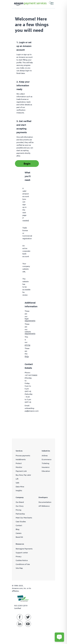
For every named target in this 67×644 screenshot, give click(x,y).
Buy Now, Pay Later (23, 475)
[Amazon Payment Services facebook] (20, 617)
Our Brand (20, 502)
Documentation (45, 502)
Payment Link (21, 471)
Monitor (19, 467)
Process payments (23, 456)
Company (20, 497)
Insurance (46, 467)
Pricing (18, 510)
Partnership (20, 514)
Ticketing (45, 463)
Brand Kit (19, 537)
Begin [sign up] (27, 164)
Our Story (20, 506)
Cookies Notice (22, 560)
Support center (22, 553)
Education (46, 471)
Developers (43, 497)
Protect (19, 463)
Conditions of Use (23, 564)
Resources (20, 544)
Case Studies (21, 522)
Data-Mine (20, 487)
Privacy (19, 556)
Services (19, 451)
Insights (19, 490)
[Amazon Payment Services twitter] (28, 617)
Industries (46, 451)
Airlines (45, 456)
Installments (21, 459)
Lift (17, 479)
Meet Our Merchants (24, 518)
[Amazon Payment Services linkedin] (20, 624)
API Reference (44, 506)
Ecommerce (47, 459)
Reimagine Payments (24, 549)
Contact (19, 525)
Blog (17, 529)
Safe (17, 483)
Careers (19, 533)
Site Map (19, 568)
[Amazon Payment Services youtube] (28, 624)
